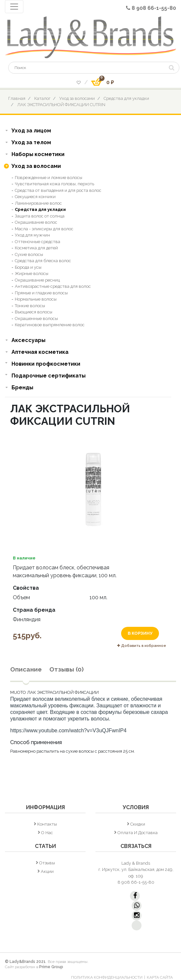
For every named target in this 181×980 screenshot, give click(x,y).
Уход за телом (31, 142)
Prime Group (51, 967)
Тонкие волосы (30, 306)
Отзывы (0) (66, 669)
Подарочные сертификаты (49, 376)
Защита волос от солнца (40, 216)
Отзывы (47, 863)
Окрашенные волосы (36, 319)
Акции (47, 871)
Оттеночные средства (38, 242)
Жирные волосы (32, 273)
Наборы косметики (38, 154)
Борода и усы (28, 267)
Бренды (22, 387)
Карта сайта (160, 977)
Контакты (47, 824)
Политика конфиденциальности (107, 977)
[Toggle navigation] (14, 7)
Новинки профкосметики (46, 364)
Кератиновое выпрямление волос (50, 325)
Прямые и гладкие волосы (41, 293)
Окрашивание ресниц (37, 280)
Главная (17, 98)
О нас (47, 833)
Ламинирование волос (38, 203)
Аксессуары (28, 340)
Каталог (42, 98)
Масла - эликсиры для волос (44, 229)
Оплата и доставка (138, 833)
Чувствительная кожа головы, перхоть (54, 184)
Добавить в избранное (142, 646)
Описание (26, 669)
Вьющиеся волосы (34, 312)
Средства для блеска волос (43, 261)
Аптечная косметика (40, 352)
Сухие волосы (29, 254)
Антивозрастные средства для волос (53, 286)
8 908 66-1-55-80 (151, 8)
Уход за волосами (77, 98)
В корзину (140, 633)
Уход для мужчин (32, 235)
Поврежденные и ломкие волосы (49, 178)
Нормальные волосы (36, 299)
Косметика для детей (36, 248)
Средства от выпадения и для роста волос (58, 190)
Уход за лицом (31, 131)
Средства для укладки (126, 98)
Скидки (138, 824)
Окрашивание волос (36, 222)
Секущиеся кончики (35, 197)
